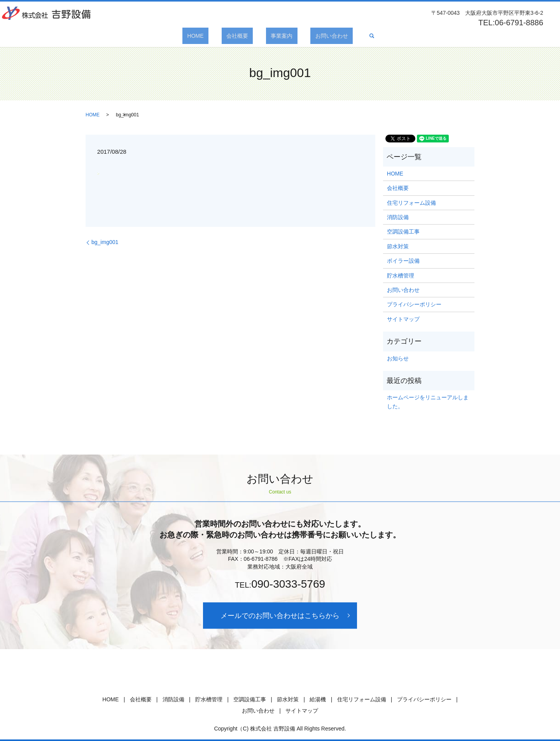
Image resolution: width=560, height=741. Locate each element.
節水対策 (398, 246)
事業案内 (277, 36)
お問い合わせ (317, 36)
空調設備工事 (403, 232)
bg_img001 (105, 242)
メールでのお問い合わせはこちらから (280, 615)
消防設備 (398, 217)
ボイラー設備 (403, 261)
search (352, 36)
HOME (210, 36)
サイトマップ (403, 319)
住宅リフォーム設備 (411, 203)
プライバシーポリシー (414, 304)
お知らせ (398, 358)
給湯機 (318, 699)
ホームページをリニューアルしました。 (428, 402)
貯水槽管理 (401, 276)
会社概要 (242, 36)
